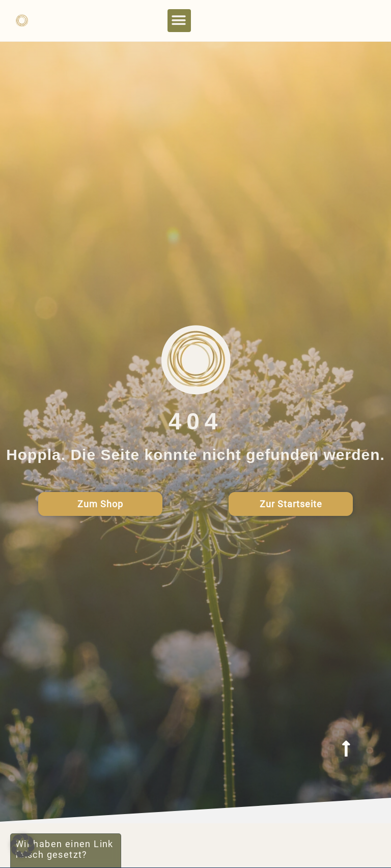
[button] (179, 21)
